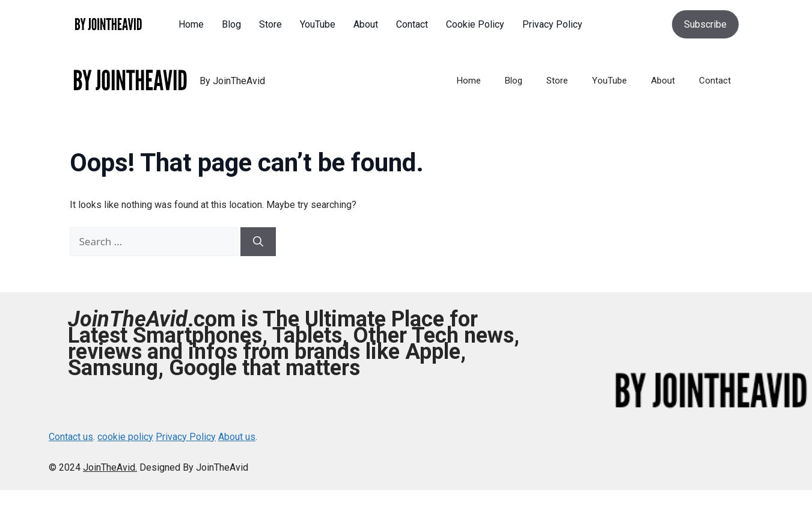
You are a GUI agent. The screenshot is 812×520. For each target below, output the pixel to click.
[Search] (258, 242)
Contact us (71, 437)
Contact (715, 81)
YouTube (609, 81)
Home (469, 81)
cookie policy (125, 437)
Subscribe (705, 24)
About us (237, 437)
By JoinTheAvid (232, 81)
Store (557, 81)
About (663, 81)
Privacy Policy (186, 437)
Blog (514, 81)
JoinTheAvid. (110, 467)
